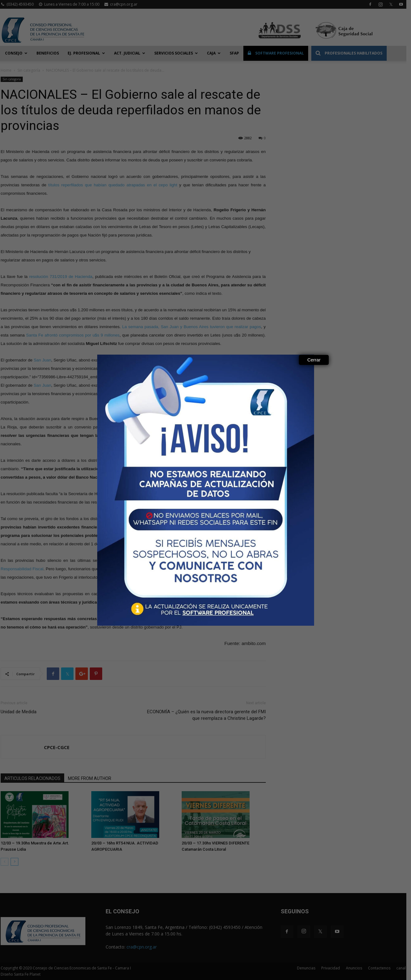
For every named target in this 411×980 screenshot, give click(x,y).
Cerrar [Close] (314, 360)
